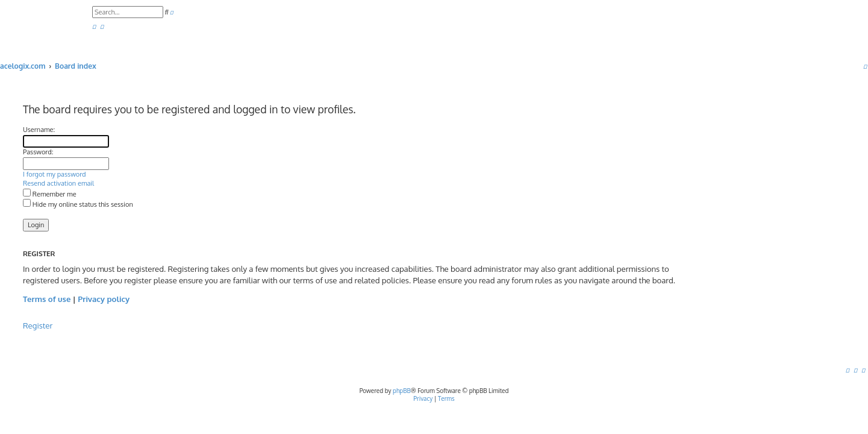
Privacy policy (104, 299)
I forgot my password (55, 174)
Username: (39, 130)
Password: (38, 152)
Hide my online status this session (78, 204)
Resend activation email (58, 183)
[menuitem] (94, 27)
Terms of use (47, 299)
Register (38, 325)
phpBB (402, 391)
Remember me (50, 194)
